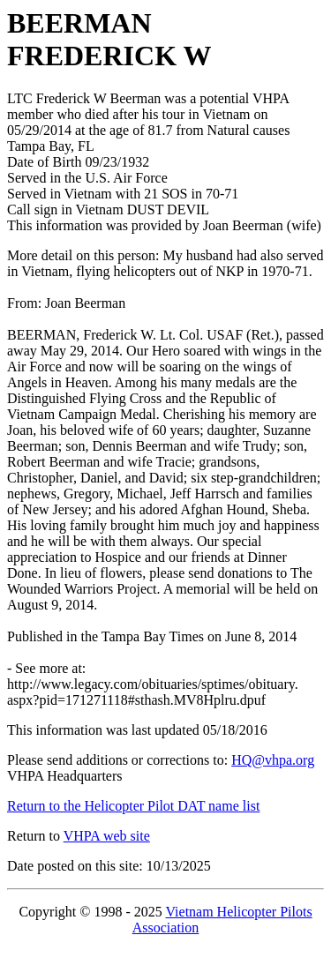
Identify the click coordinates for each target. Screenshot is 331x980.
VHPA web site (107, 836)
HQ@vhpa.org (273, 760)
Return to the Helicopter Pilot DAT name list (133, 806)
